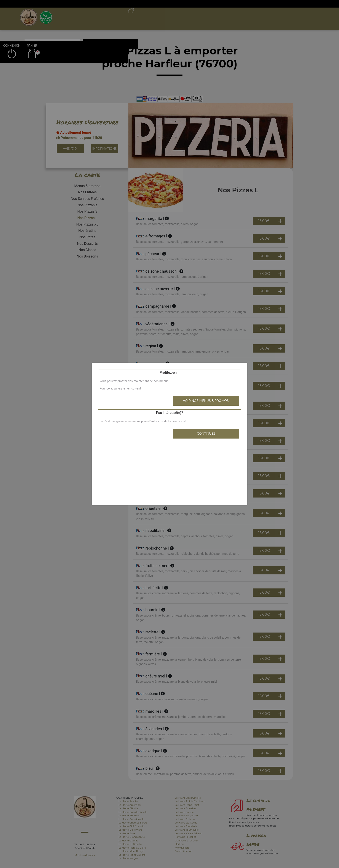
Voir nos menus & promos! (206, 401)
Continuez (206, 434)
